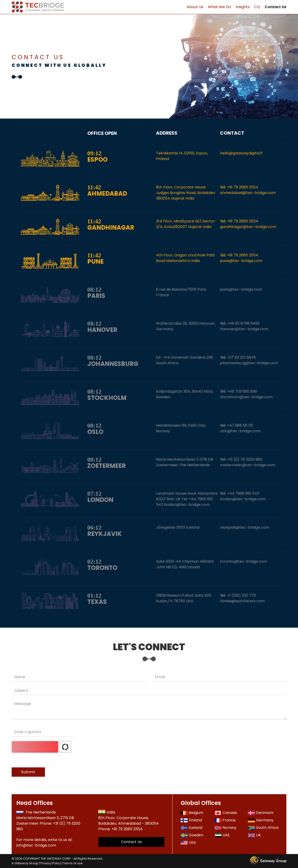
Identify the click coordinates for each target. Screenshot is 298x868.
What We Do (219, 7)
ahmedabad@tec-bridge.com (248, 193)
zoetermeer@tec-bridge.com (248, 465)
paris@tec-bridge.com (241, 289)
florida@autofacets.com (242, 601)
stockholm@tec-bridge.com (246, 397)
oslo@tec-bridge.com (240, 431)
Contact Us (276, 7)
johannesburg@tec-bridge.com (249, 363)
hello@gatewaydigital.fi (241, 153)
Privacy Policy (51, 863)
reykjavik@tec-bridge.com (245, 527)
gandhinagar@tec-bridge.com (248, 227)
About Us (195, 7)
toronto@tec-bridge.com (244, 561)
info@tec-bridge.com (36, 845)
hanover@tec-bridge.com (244, 329)
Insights (243, 7)
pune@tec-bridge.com (241, 261)
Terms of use (73, 863)
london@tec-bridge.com (243, 499)
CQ (257, 7)
